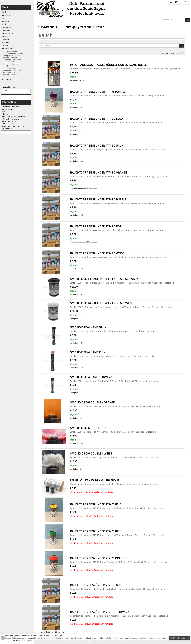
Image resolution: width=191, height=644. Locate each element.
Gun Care (5, 21)
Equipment (6, 30)
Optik (4, 24)
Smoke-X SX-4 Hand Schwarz (91, 377)
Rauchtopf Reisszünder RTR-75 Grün (96, 531)
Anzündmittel (8, 62)
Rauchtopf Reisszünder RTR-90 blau (96, 119)
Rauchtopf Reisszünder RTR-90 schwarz (99, 612)
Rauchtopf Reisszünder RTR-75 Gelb (96, 504)
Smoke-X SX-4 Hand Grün (88, 327)
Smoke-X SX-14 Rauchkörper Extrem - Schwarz (104, 279)
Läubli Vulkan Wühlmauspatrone (95, 481)
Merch (4, 37)
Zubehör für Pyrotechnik (11, 70)
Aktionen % (7, 79)
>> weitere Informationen (23, 640)
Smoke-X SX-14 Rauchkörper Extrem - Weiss (102, 303)
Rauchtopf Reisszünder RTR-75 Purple (98, 92)
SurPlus (5, 46)
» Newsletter (7, 129)
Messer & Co (7, 34)
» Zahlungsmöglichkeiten (13, 126)
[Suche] (188, 20)
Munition (6, 15)
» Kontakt (6, 114)
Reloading (6, 27)
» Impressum (7, 124)
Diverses (5, 43)
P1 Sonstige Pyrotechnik (76, 27)
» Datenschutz (8, 109)
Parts (4, 18)
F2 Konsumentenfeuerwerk (12, 54)
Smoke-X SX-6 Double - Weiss (91, 454)
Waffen (5, 12)
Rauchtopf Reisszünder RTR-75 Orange (98, 558)
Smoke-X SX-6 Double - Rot (89, 428)
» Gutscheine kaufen (11, 119)
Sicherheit (6, 40)
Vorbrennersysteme (10, 64)
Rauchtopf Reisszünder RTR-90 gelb (96, 585)
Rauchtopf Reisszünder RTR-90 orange (98, 173)
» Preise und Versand (11, 107)
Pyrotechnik (49, 27)
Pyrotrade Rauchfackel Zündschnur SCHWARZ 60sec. (109, 65)
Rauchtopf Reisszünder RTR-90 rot (95, 226)
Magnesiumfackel (10, 68)
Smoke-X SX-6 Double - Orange (92, 403)
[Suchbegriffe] (109, 45)
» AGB (4, 112)
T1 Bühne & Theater (9, 58)
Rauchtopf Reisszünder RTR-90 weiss (97, 253)
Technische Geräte (9, 72)
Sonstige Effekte (8, 74)
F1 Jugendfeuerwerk (10, 51)
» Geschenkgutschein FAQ (13, 116)
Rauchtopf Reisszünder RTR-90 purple (98, 200)
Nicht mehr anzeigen (180, 638)
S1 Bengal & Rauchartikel (12, 56)
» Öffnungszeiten (9, 121)
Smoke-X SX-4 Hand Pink (88, 352)
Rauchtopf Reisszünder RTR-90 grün (97, 146)
